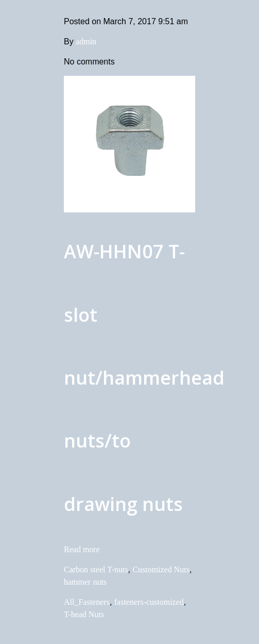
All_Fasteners (87, 602)
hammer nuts (85, 582)
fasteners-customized (149, 602)
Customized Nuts (161, 569)
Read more (82, 549)
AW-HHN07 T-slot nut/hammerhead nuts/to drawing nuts (144, 378)
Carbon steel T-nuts (96, 569)
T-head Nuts (84, 614)
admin (86, 42)
